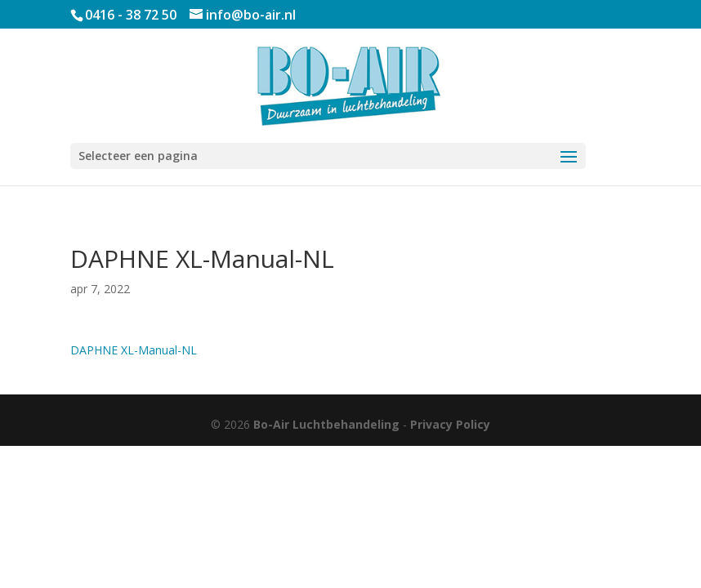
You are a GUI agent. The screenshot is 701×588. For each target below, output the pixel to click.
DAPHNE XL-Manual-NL (134, 350)
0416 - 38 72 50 (131, 15)
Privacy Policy (450, 424)
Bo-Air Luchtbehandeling (326, 424)
